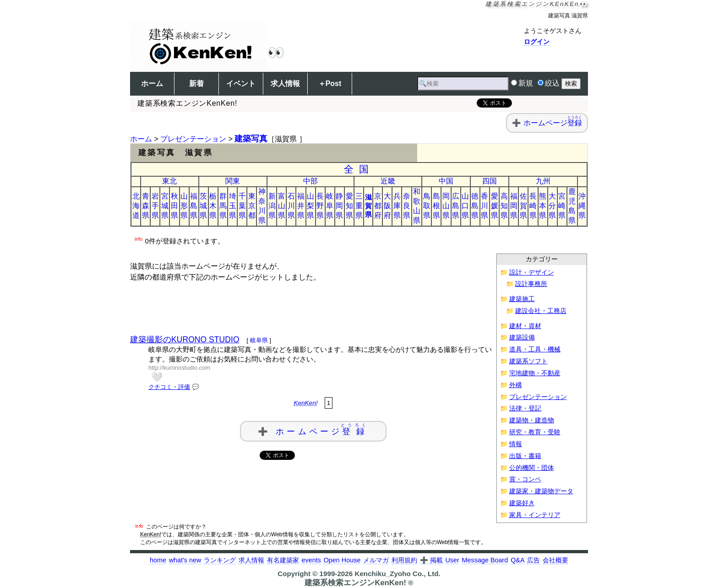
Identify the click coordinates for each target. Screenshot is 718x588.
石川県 (291, 206)
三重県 (359, 206)
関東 (233, 181)
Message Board (485, 560)
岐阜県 (330, 206)
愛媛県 (495, 206)
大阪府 (387, 206)
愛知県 (349, 206)
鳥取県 (427, 206)
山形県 (184, 206)
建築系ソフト (528, 361)
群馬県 (223, 206)
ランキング (220, 560)
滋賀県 (368, 206)
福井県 (301, 206)
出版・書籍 (525, 456)
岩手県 (155, 206)
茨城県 (203, 206)
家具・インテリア (535, 515)
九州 (543, 181)
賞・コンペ (525, 479)
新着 (196, 84)
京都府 (378, 206)
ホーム (152, 84)
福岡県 (514, 206)
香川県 (484, 206)
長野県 (320, 206)
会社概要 (555, 560)
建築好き (522, 503)
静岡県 (339, 206)
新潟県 (272, 206)
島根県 (436, 206)
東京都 (252, 206)
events (311, 560)
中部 (310, 181)
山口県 (465, 206)
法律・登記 (525, 408)
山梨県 (310, 206)
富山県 (282, 206)
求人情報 (285, 84)
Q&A (517, 560)
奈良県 (407, 206)
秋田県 (174, 206)
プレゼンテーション (193, 139)
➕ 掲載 (431, 560)
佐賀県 (523, 206)
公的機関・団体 (532, 468)
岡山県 (446, 206)
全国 (359, 169)
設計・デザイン (532, 272)
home (158, 560)
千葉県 (242, 206)
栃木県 (213, 206)
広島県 (456, 206)
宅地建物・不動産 (535, 373)
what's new (185, 560)
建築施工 (522, 299)
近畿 (388, 181)
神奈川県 (262, 206)
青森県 (146, 206)
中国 (446, 181)
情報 (516, 444)
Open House (342, 560)
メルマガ (376, 560)
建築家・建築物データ (541, 491)
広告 (533, 560)
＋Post (330, 84)
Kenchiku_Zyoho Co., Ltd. (397, 574)
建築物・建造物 (532, 420)
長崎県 (533, 206)
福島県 (194, 206)
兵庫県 (397, 206)
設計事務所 (531, 284)
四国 (490, 181)
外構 (516, 385)
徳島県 (475, 206)
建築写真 (251, 139)
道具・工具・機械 (535, 349)
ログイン (537, 42)
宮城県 (165, 206)
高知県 (504, 206)
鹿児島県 (572, 206)
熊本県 (543, 206)
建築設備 (522, 337)
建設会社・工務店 (541, 311)
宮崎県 (562, 206)
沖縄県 (582, 206)
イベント (241, 84)
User (452, 560)
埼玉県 (233, 206)
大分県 (552, 206)
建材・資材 (525, 326)
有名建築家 (283, 560)
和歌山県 (417, 206)
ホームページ (553, 123)
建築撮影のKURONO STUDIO (185, 340)
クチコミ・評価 (169, 387)
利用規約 (404, 560)
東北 (169, 181)
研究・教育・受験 (535, 432)
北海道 (136, 206)
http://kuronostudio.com (179, 368)
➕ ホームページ (313, 429)
